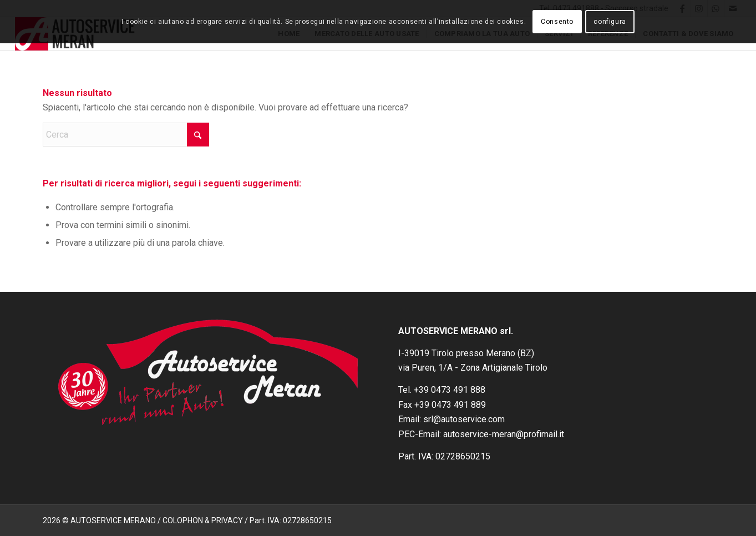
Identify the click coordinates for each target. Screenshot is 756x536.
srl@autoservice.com (464, 419)
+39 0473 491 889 (450, 405)
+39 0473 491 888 (450, 390)
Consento (557, 22)
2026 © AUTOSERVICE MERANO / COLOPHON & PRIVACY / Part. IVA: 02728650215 (187, 520)
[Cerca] (126, 135)
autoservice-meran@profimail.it (504, 434)
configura (610, 22)
